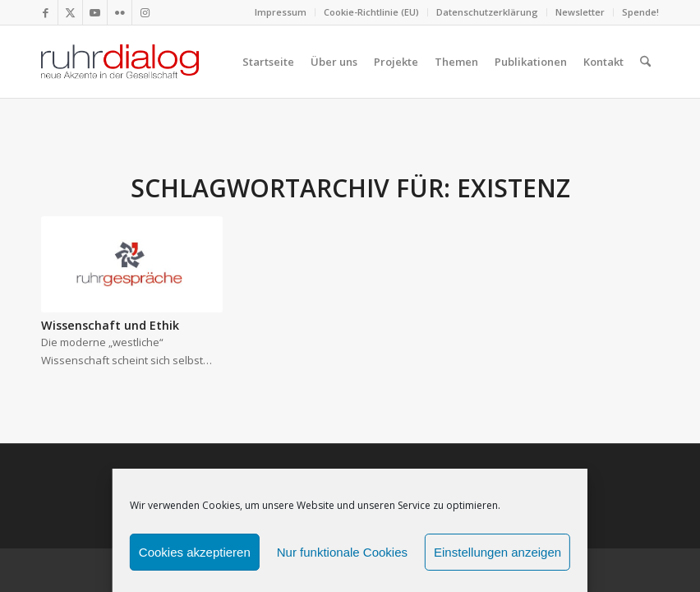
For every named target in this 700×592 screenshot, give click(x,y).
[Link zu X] (70, 12)
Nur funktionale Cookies (342, 552)
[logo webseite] (120, 62)
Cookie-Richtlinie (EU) (371, 12)
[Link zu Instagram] (145, 12)
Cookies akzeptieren (195, 552)
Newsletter (580, 12)
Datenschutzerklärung (487, 12)
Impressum (281, 12)
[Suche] (645, 62)
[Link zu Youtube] (95, 12)
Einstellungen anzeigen (497, 552)
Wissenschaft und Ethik (110, 325)
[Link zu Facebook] (46, 12)
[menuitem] (281, 12)
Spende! (640, 12)
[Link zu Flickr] (120, 12)
